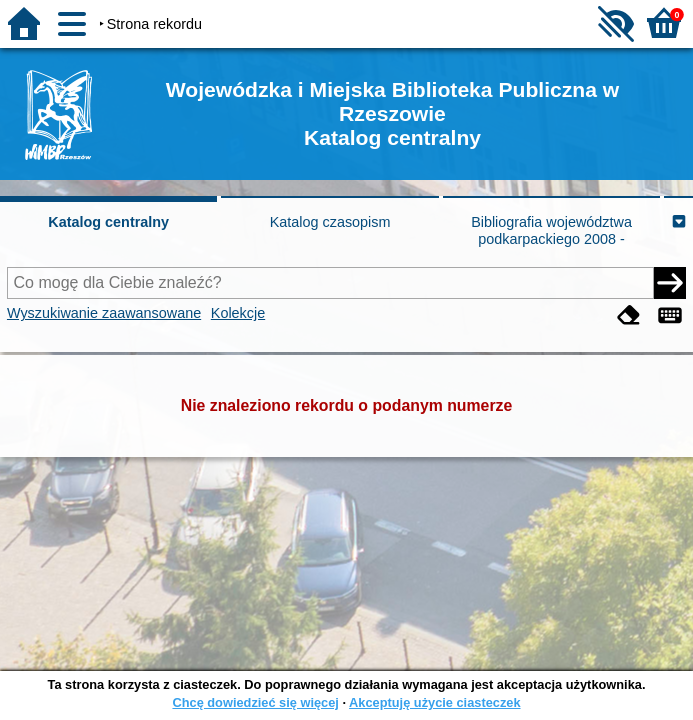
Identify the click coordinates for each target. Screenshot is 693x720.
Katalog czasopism (330, 222)
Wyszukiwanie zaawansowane (104, 313)
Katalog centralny (108, 222)
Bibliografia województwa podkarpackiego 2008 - (551, 230)
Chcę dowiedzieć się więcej (255, 702)
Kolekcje (238, 313)
